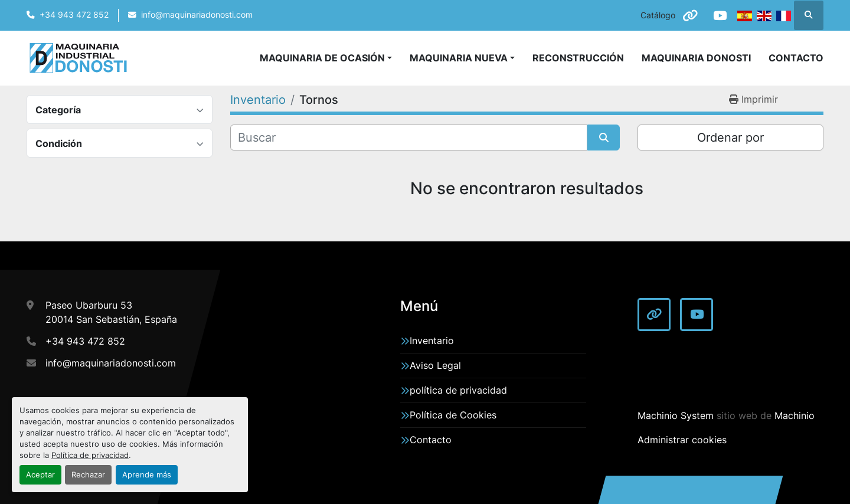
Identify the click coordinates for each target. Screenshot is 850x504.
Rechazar (88, 475)
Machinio (795, 415)
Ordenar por (730, 138)
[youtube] (720, 15)
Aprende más (147, 475)
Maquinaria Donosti (696, 58)
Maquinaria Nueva (459, 58)
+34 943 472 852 (74, 15)
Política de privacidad (90, 455)
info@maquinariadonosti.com (197, 15)
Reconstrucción (578, 58)
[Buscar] (409, 138)
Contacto (796, 58)
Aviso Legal (435, 365)
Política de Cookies (453, 415)
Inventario (432, 341)
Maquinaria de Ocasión (322, 58)
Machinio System (676, 415)
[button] (462, 58)
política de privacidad (458, 390)
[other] (689, 15)
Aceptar (40, 475)
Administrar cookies (682, 440)
